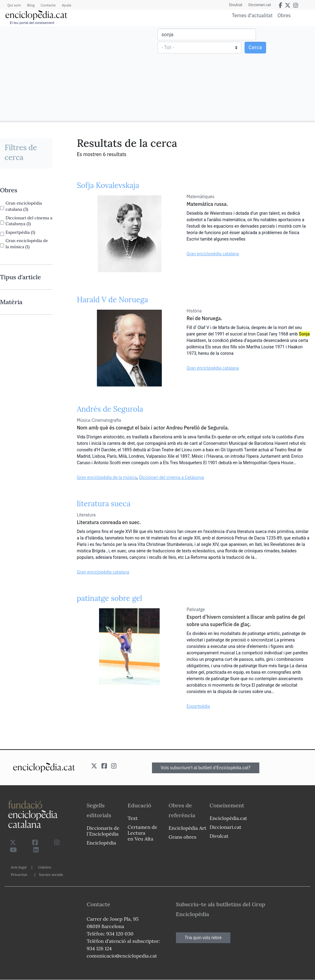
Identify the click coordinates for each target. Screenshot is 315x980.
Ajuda (67, 5)
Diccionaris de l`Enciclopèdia (103, 831)
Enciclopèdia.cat (228, 818)
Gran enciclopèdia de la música (107, 477)
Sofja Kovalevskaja (108, 185)
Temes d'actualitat (252, 15)
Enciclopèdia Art (187, 828)
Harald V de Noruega (113, 300)
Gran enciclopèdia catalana (213, 254)
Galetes (45, 867)
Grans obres (182, 837)
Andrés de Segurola (110, 409)
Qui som (14, 5)
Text (133, 818)
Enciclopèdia (101, 843)
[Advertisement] (80, 73)
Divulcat (236, 5)
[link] (26, 190)
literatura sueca (104, 504)
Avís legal (19, 867)
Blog (31, 5)
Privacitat (19, 874)
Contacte (48, 5)
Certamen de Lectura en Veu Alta (142, 833)
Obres (284, 15)
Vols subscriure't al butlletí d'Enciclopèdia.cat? (206, 768)
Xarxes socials (51, 874)
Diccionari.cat (260, 5)
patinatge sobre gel (110, 598)
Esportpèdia (198, 706)
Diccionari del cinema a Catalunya (171, 477)
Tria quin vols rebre (203, 938)
